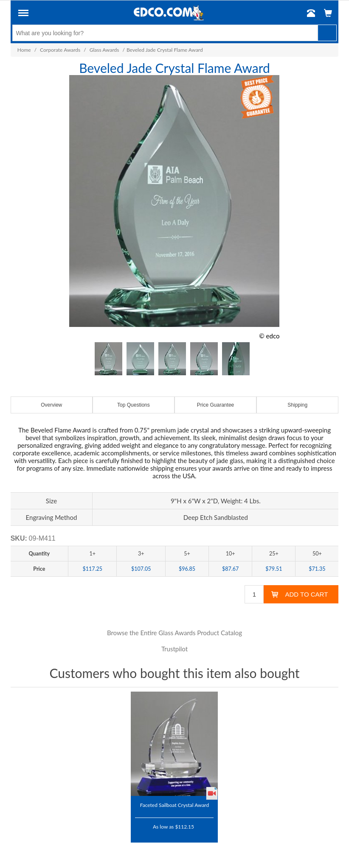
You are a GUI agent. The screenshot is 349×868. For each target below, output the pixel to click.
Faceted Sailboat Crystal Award (174, 805)
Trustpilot (174, 649)
